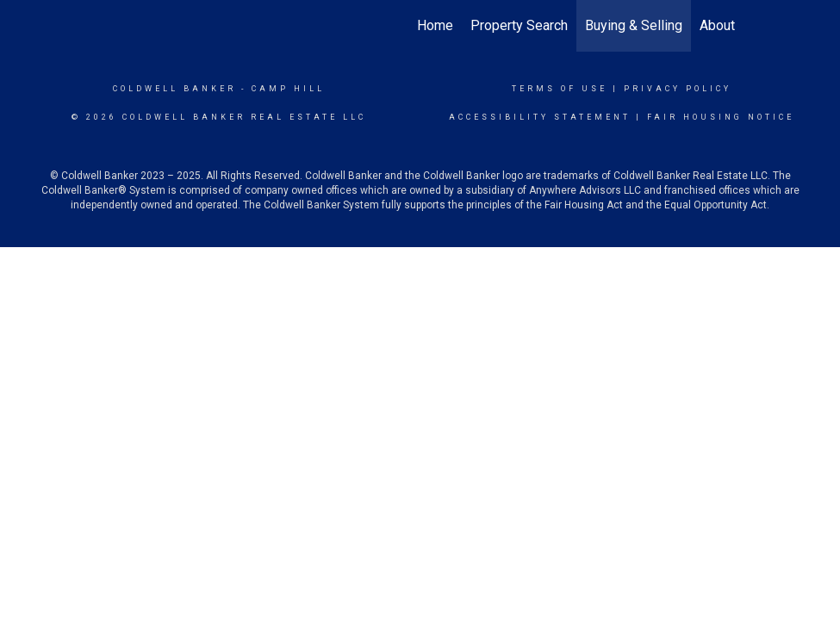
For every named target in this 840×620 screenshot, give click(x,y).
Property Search (519, 25)
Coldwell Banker (174, 89)
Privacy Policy (678, 89)
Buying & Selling (634, 25)
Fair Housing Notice (721, 117)
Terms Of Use (560, 89)
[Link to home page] (106, 26)
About (717, 25)
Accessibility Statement (540, 117)
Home (435, 25)
